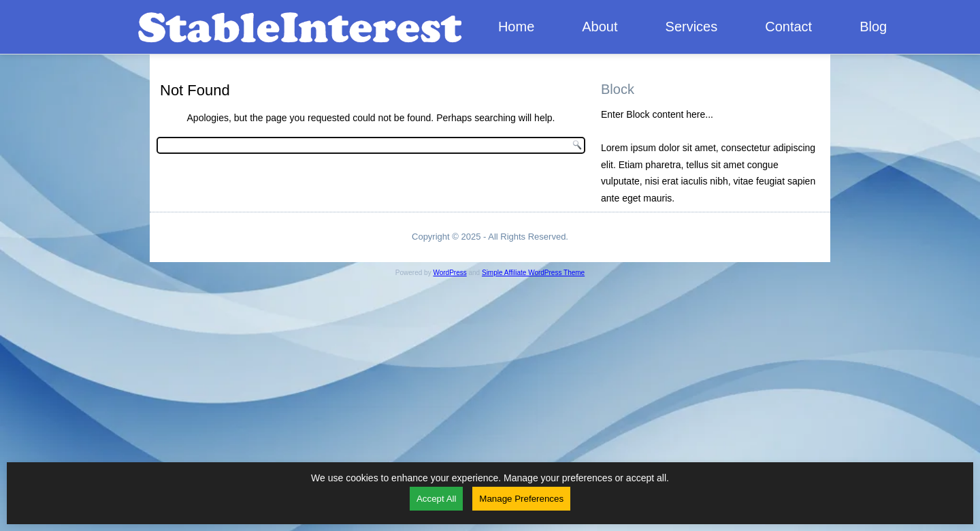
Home (516, 27)
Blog (873, 27)
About (600, 27)
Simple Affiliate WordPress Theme (533, 273)
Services (692, 27)
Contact (788, 27)
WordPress (450, 273)
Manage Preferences (521, 499)
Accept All (437, 499)
